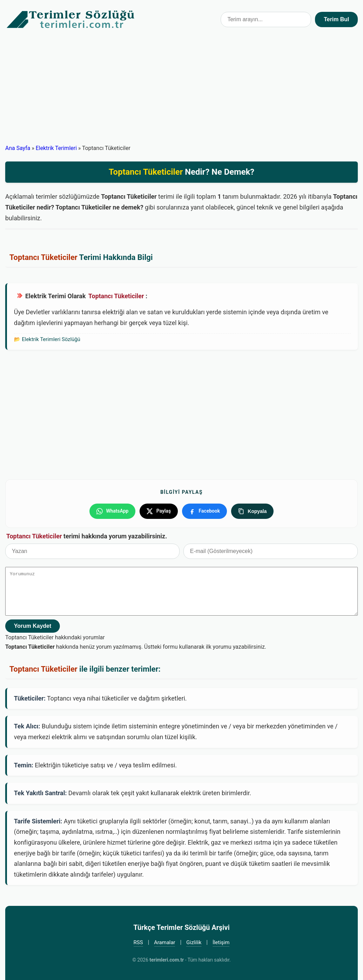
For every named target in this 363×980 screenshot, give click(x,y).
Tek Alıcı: (27, 726)
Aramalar (165, 942)
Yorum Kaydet (33, 626)
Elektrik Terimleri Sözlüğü (51, 339)
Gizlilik (194, 942)
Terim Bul (336, 19)
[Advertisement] (181, 91)
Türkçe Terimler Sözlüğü (71, 19)
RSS (138, 942)
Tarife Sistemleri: (38, 821)
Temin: (24, 765)
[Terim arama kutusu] (266, 19)
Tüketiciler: (30, 698)
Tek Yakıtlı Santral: (40, 793)
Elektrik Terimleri (56, 148)
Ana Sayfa (18, 148)
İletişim (221, 942)
